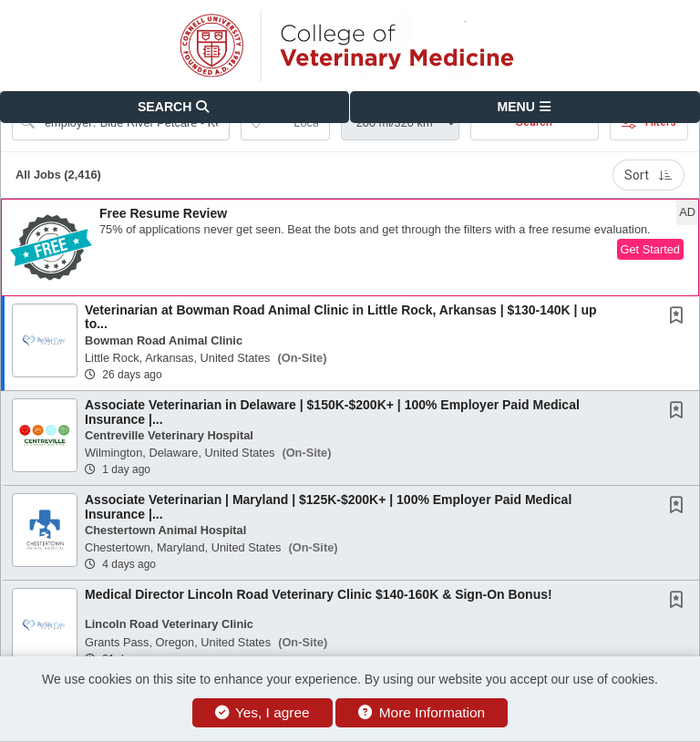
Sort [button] (649, 175)
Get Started (650, 249)
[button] (525, 107)
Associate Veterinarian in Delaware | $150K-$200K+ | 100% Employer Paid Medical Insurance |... (332, 412)
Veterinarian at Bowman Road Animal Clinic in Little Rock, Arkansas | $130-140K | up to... (341, 317)
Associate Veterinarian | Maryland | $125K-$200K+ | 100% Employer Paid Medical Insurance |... (328, 506)
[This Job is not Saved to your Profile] (680, 317)
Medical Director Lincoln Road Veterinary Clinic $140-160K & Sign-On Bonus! (319, 594)
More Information (422, 712)
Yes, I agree (262, 712)
